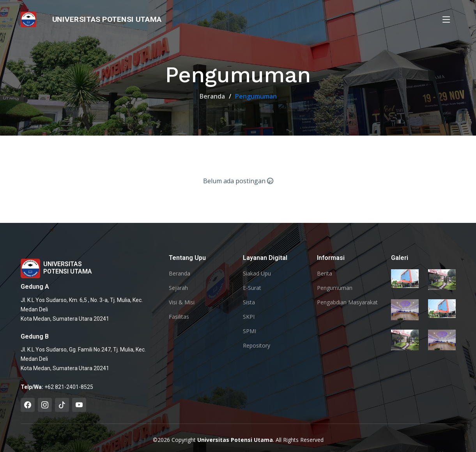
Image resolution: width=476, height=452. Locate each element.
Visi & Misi (182, 302)
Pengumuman (335, 288)
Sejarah (178, 288)
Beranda (212, 96)
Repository (257, 346)
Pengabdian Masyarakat (347, 302)
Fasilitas (179, 317)
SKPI (249, 317)
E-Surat (252, 288)
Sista (249, 302)
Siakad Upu (257, 274)
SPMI (250, 331)
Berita (325, 274)
